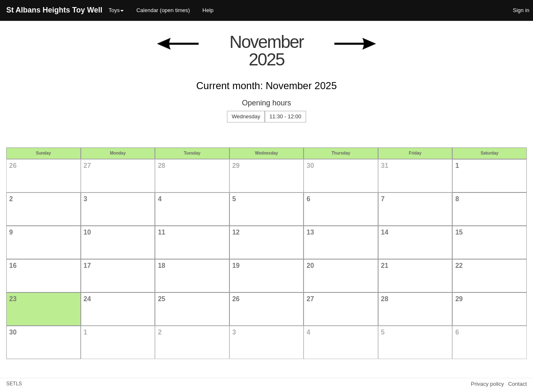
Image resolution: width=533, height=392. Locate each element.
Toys (116, 10)
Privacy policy (487, 384)
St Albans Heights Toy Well (54, 10)
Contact (517, 384)
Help (208, 10)
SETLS (14, 384)
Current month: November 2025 (266, 86)
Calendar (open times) (163, 10)
